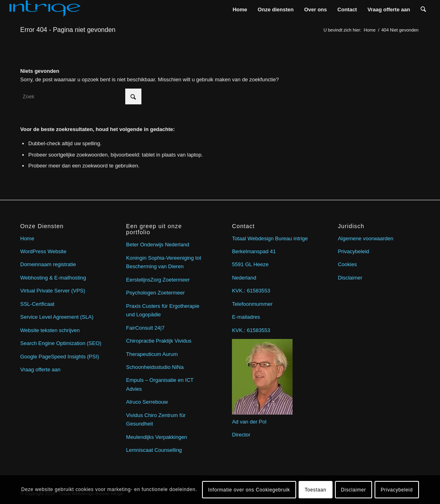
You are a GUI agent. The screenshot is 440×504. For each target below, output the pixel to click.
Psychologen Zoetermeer (155, 293)
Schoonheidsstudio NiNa (155, 367)
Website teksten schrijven (50, 330)
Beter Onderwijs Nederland (158, 245)
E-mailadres (246, 317)
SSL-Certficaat (37, 304)
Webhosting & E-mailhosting (53, 278)
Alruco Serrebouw (147, 402)
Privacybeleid (353, 251)
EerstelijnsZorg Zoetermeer (158, 280)
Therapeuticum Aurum (152, 354)
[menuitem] (240, 10)
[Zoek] (423, 10)
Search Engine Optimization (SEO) (61, 343)
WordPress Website (43, 251)
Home (27, 238)
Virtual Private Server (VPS (52, 291)
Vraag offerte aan (40, 370)
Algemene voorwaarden (365, 238)
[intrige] (45, 10)
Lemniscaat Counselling (154, 450)
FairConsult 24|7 (145, 328)
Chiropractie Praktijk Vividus (159, 341)
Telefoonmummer (252, 304)
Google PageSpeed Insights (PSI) (60, 357)
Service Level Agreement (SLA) (57, 317)
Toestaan (316, 490)
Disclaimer (350, 278)
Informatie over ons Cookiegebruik (249, 490)
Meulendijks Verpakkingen (157, 437)
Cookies (347, 264)
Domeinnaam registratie (48, 264)
